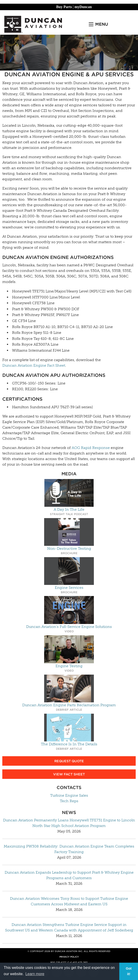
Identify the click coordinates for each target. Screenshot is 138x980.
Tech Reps (69, 801)
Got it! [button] (129, 971)
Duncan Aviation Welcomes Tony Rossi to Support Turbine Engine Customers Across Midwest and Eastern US (69, 901)
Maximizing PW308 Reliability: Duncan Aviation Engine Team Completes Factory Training (69, 849)
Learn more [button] (35, 974)
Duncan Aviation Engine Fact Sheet (34, 365)
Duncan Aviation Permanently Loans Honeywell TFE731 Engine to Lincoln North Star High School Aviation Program (69, 823)
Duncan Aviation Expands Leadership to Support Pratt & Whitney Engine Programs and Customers (69, 875)
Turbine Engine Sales (69, 795)
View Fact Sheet (69, 774)
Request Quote (69, 761)
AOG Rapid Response (91, 448)
